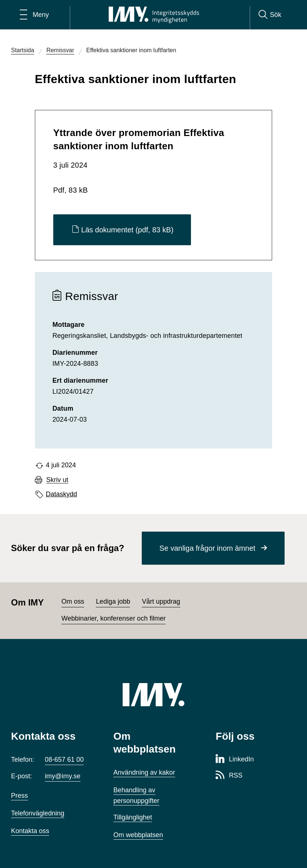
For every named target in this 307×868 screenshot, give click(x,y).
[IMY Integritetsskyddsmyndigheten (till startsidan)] (154, 15)
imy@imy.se (63, 776)
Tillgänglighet (133, 817)
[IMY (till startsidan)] (153, 695)
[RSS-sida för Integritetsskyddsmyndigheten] (229, 776)
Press (19, 796)
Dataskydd (62, 494)
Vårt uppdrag (161, 601)
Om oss (73, 601)
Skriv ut (57, 480)
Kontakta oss (30, 831)
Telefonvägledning (38, 813)
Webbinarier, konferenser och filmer (113, 618)
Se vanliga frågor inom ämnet (207, 548)
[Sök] (270, 15)
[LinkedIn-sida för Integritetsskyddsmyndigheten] (235, 760)
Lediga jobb (113, 601)
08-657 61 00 (64, 760)
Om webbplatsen (138, 835)
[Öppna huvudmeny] (34, 15)
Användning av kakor (144, 772)
